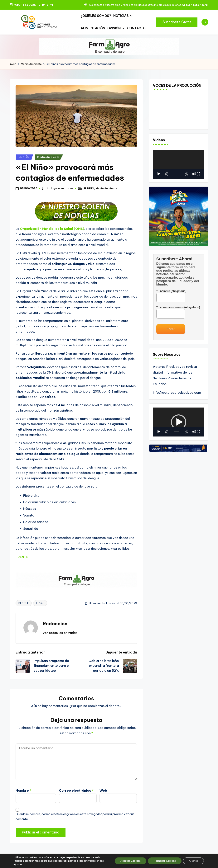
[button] (177, 22)
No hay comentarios (58, 188)
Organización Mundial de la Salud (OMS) (52, 229)
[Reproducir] (159, 174)
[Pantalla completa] (198, 174)
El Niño (40, 603)
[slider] (176, 432)
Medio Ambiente (48, 157)
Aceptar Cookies (131, 861)
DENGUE (24, 603)
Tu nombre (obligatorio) (171, 294)
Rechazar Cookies (165, 861)
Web (103, 790)
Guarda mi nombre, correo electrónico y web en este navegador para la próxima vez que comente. (75, 816)
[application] (179, 164)
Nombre (23, 790)
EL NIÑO (24, 157)
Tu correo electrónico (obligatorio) (178, 310)
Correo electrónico (76, 790)
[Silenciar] (194, 174)
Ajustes (193, 861)
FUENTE (22, 557)
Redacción (55, 624)
